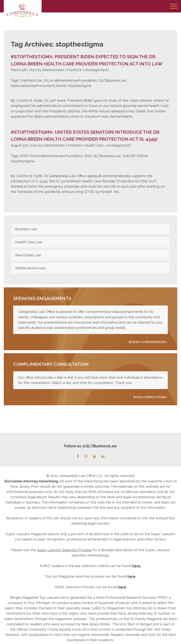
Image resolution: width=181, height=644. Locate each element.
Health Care (94, 145)
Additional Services (31, 268)
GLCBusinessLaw (112, 80)
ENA (88, 156)
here (136, 566)
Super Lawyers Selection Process (64, 550)
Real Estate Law (28, 255)
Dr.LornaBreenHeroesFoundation (70, 80)
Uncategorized (95, 70)
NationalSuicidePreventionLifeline (38, 86)
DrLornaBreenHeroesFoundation (56, 156)
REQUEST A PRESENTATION (147, 342)
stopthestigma (79, 86)
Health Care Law (29, 242)
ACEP (24, 156)
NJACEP (129, 156)
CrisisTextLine (31, 80)
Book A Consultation (149, 397)
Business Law (26, 229)
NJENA (142, 156)
